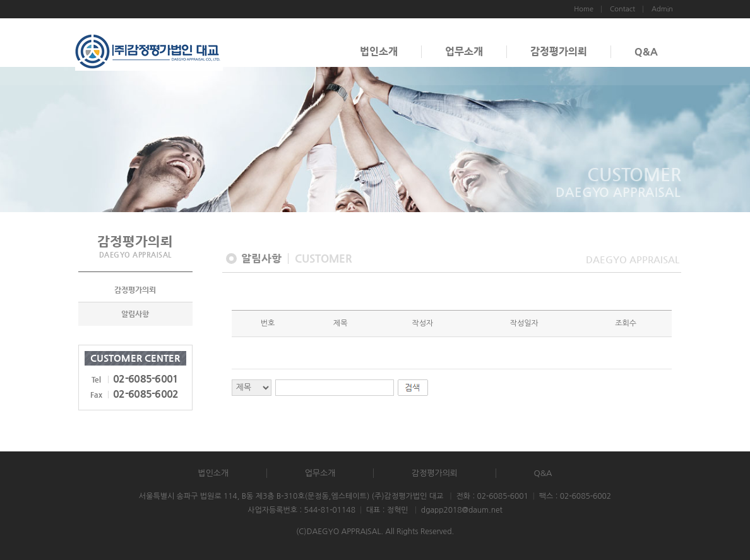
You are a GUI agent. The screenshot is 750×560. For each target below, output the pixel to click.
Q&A (646, 51)
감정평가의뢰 (559, 51)
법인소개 (379, 51)
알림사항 (135, 314)
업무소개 (464, 51)
